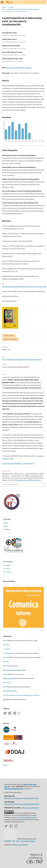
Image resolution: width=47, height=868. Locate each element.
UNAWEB (8, 841)
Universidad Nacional (16, 789)
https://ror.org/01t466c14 (30, 808)
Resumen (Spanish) (11, 339)
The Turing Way (8, 695)
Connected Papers (9, 653)
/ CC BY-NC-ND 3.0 (27, 463)
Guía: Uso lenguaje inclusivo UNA (14, 670)
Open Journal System (21, 845)
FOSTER (6, 666)
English (6, 523)
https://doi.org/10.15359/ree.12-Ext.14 (18, 68)
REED (5, 687)
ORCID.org (7, 683)
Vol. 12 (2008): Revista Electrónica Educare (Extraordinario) (21, 9)
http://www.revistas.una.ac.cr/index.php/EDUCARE (21, 798)
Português (7, 529)
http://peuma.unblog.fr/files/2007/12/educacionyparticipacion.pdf (24, 286)
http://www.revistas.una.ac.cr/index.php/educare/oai (22, 804)
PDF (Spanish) (10, 336)
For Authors (7, 569)
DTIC (18, 841)
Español (6, 526)
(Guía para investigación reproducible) (26, 695)
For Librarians (7, 572)
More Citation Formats (11, 484)
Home (4, 7)
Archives (11, 7)
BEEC (5, 641)
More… (6, 765)
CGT (14, 841)
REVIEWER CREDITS (10, 691)
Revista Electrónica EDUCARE (11, 463)
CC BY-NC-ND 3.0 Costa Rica (27, 817)
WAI (5, 699)
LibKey (6, 674)
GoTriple (6, 657)
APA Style (6, 645)
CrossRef (6, 649)
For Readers (7, 565)
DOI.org (6, 662)
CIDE (6, 789)
